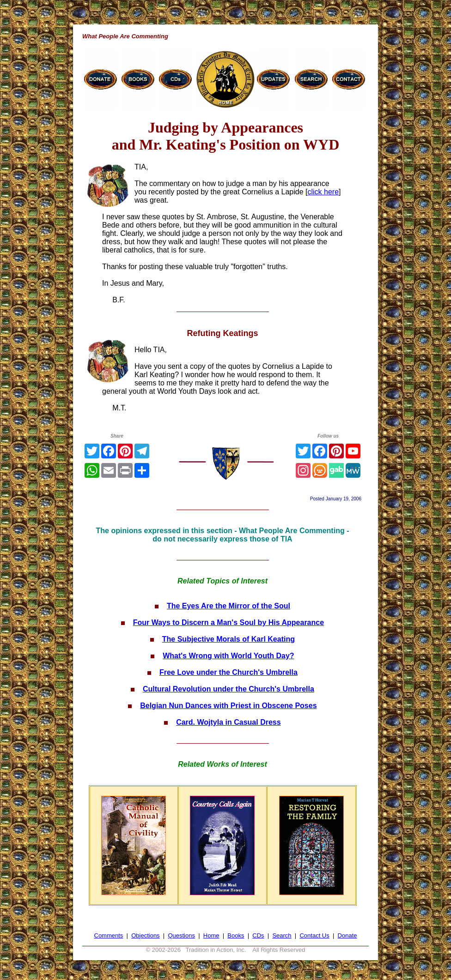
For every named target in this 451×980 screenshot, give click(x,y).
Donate (347, 935)
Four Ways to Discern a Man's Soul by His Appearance (229, 622)
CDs (258, 935)
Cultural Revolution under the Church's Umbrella (229, 689)
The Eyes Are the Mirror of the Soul (229, 606)
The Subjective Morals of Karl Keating (229, 639)
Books (236, 935)
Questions (181, 935)
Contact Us (314, 935)
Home (211, 935)
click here (323, 192)
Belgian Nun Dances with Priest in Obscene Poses (228, 706)
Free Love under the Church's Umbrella (229, 672)
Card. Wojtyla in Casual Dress (228, 722)
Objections (145, 935)
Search (282, 935)
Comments (109, 935)
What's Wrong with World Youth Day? (228, 656)
